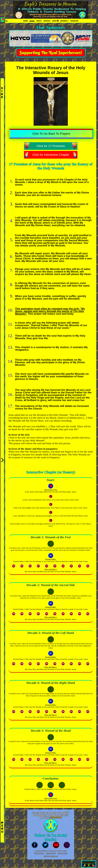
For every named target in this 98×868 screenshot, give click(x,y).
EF (51, 556)
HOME (25, 21)
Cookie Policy (62, 853)
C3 (62, 785)
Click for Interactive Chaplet (51, 155)
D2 (51, 592)
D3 (51, 639)
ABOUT (39, 21)
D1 (51, 544)
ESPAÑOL (65, 21)
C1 (40, 785)
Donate (32, 21)
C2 (51, 785)
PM (14, 566)
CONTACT (47, 21)
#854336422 (56, 817)
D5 (51, 737)
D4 (51, 689)
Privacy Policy (51, 853)
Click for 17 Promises (51, 146)
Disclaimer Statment (51, 856)
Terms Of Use (39, 853)
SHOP (55, 21)
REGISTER (74, 21)
